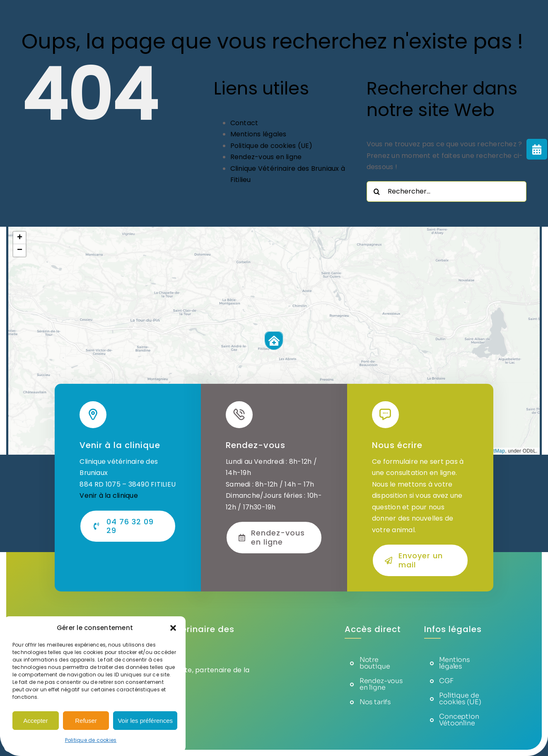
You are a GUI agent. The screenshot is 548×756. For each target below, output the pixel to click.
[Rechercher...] (447, 191)
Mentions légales (258, 134)
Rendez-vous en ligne (266, 157)
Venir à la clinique (109, 496)
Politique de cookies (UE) (272, 146)
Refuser (86, 721)
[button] (173, 628)
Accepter (35, 721)
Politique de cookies (91, 740)
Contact (244, 123)
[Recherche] (377, 191)
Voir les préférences (145, 721)
